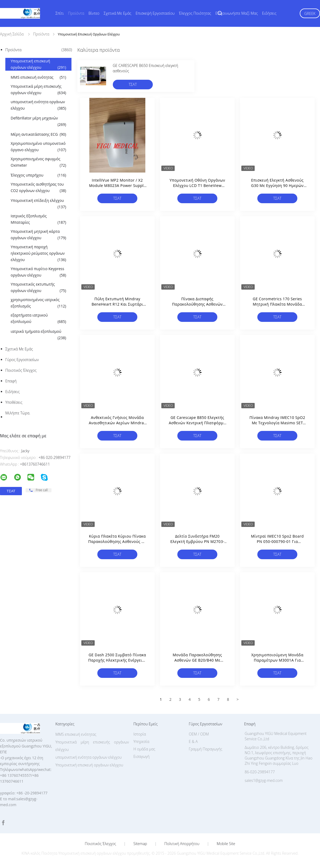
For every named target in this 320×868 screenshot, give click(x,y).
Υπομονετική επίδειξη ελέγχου (38, 204)
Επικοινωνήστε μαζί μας (237, 13)
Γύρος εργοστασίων (22, 360)
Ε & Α (193, 741)
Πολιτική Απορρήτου (182, 844)
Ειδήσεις (269, 13)
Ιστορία (140, 734)
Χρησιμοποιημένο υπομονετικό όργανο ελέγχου (38, 147)
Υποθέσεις (14, 402)
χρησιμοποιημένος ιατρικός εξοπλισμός (38, 303)
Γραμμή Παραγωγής (205, 749)
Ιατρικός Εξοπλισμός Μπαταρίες (38, 219)
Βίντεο (94, 13)
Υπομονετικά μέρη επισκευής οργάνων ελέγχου (38, 90)
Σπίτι (60, 13)
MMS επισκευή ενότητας (38, 77)
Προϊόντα (76, 13)
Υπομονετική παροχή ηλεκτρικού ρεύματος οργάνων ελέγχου (38, 254)
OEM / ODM (199, 734)
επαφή (11, 381)
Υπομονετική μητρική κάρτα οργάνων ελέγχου (38, 235)
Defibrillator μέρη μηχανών (38, 122)
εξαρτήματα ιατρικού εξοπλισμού (38, 319)
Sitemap (140, 844)
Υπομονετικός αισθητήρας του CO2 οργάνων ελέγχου (38, 188)
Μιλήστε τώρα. (18, 413)
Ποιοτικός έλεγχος (21, 370)
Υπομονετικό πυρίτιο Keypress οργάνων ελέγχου (38, 272)
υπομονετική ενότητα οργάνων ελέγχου (38, 105)
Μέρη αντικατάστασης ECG (38, 134)
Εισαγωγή (141, 756)
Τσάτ (133, 84)
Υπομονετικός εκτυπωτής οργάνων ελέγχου (38, 288)
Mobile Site (226, 844)
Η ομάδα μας (144, 749)
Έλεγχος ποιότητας (195, 13)
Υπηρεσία (141, 741)
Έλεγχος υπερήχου (38, 175)
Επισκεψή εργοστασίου (155, 13)
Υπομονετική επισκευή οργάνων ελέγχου (38, 65)
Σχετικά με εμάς (118, 13)
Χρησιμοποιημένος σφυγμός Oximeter (38, 162)
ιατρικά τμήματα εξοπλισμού (38, 335)
